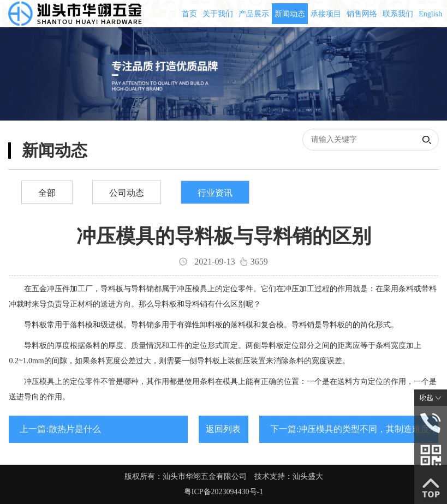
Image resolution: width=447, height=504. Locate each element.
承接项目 (326, 14)
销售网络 (362, 14)
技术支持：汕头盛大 (289, 476)
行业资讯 (215, 193)
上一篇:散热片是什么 (60, 429)
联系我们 (398, 14)
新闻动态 (290, 14)
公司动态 (127, 193)
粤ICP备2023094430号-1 (223, 492)
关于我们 (218, 14)
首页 (189, 14)
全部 (47, 193)
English (430, 14)
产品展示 (254, 14)
